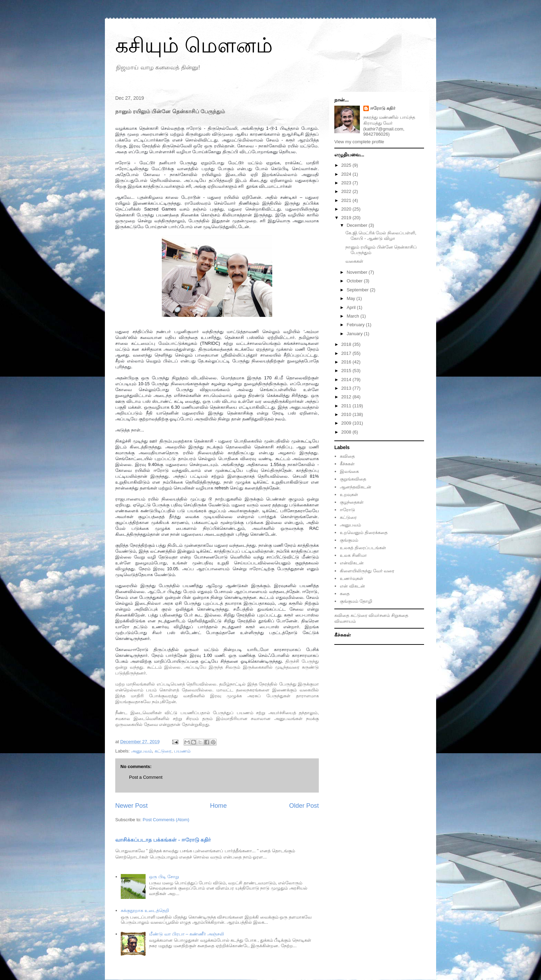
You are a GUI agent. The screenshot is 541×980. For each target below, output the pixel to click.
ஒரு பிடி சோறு (164, 877)
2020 (347, 209)
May (352, 298)
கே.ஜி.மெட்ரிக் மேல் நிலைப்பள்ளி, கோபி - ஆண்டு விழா (381, 236)
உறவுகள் (349, 494)
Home (219, 806)
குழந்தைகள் (352, 502)
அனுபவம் (142, 751)
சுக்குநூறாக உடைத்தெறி (145, 910)
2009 (347, 423)
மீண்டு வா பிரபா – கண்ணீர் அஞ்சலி (186, 934)
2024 (347, 174)
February (356, 325)
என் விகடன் (352, 586)
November (358, 272)
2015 (347, 371)
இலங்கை (349, 471)
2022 (347, 191)
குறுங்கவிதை (353, 479)
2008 (347, 432)
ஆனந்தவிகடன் (356, 487)
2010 (347, 414)
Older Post (304, 806)
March (354, 316)
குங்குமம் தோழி (356, 601)
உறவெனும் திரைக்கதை (364, 532)
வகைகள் (354, 261)
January (355, 334)
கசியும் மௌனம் (194, 45)
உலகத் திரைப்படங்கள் (363, 548)
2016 (347, 362)
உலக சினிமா (353, 555)
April (352, 307)
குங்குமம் (349, 540)
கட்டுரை (163, 751)
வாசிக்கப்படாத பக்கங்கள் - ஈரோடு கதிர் (163, 840)
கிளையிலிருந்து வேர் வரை (367, 571)
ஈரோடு (347, 510)
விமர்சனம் (379, 615)
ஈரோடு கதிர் (383, 108)
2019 (347, 218)
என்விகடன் (352, 563)
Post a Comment (146, 777)
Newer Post (131, 806)
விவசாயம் (345, 621)
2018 (347, 344)
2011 (347, 406)
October (355, 281)
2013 (347, 388)
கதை (345, 594)
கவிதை (347, 456)
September (358, 290)
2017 (347, 353)
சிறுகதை (400, 615)
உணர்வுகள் (352, 578)
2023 (347, 183)
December (358, 225)
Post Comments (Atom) (166, 820)
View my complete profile (359, 142)
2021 (347, 200)
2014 (347, 380)
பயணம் (182, 751)
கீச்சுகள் (347, 464)
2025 (347, 165)
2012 (347, 397)
